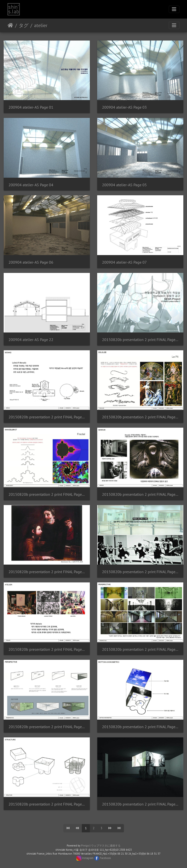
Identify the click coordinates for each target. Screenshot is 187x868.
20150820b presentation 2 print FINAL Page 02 (47, 417)
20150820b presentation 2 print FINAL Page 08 (47, 649)
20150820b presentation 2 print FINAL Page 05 (140, 494)
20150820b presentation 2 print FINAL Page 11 (140, 727)
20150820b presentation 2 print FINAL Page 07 (140, 572)
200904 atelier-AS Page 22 (31, 340)
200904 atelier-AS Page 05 (124, 185)
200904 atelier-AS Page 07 (124, 262)
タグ (24, 25)
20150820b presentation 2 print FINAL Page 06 (47, 572)
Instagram (88, 858)
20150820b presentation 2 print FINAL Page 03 (140, 417)
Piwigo (85, 846)
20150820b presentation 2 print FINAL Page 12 (47, 804)
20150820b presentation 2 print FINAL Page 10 (47, 727)
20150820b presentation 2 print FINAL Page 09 (140, 649)
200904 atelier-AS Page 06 (31, 262)
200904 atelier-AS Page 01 (31, 107)
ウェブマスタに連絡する (106, 846)
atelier (41, 25)
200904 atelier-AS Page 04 (31, 185)
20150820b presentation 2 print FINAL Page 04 (47, 494)
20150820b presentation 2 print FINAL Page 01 (140, 340)
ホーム (10, 25)
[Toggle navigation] (174, 9)
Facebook (105, 858)
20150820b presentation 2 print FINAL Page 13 (140, 804)
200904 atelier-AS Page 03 (124, 107)
